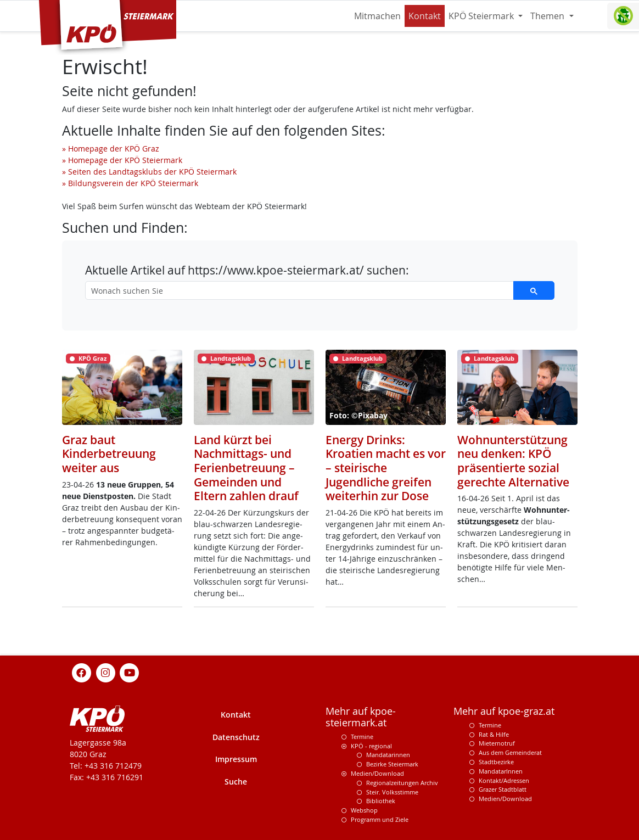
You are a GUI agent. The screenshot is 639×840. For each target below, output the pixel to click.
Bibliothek (381, 801)
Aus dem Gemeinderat (510, 752)
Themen (548, 16)
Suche (236, 782)
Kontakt (425, 16)
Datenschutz (236, 737)
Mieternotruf (497, 743)
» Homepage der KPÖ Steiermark (122, 160)
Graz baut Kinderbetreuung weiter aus (109, 453)
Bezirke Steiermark (392, 764)
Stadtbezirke (496, 762)
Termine (362, 737)
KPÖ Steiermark (482, 16)
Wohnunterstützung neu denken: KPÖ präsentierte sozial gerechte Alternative (513, 461)
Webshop (364, 810)
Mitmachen (377, 16)
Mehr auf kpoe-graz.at (504, 711)
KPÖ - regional (371, 746)
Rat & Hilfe (494, 734)
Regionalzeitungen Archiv (402, 783)
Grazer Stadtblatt (503, 789)
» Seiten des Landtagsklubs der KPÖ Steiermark (149, 172)
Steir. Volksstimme (392, 792)
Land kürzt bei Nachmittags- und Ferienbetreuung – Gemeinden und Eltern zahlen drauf (246, 467)
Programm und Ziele (380, 819)
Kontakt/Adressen (504, 780)
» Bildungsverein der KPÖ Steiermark (130, 183)
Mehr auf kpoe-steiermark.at (361, 717)
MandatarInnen (501, 771)
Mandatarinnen (388, 755)
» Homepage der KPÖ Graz (111, 149)
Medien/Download (377, 773)
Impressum (236, 759)
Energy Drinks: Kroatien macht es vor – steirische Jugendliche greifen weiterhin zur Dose (386, 467)
